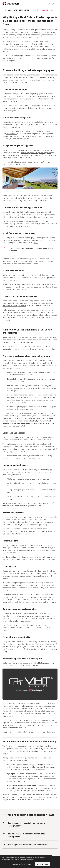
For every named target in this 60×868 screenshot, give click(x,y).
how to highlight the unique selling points (36, 153)
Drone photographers (20, 407)
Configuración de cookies (22, 864)
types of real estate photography (28, 361)
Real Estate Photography (18, 10)
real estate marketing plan (40, 751)
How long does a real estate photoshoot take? (25, 844)
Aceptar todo (42, 864)
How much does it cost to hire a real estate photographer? (24, 824)
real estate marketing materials (14, 306)
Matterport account (40, 770)
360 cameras (17, 767)
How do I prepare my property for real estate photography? (25, 835)
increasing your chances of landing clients (18, 318)
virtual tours (24, 449)
